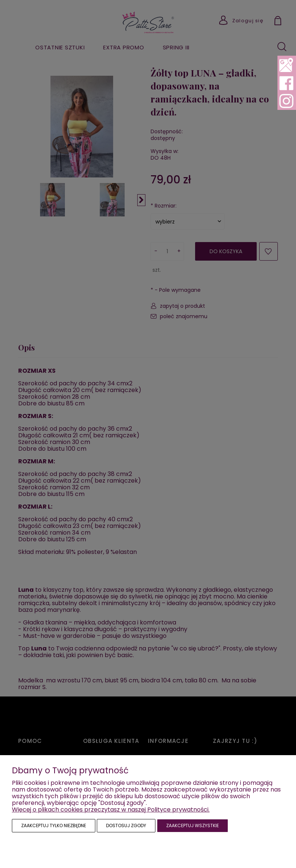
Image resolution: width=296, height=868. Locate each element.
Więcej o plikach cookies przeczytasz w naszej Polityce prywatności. (111, 810)
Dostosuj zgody (126, 825)
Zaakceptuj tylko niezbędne (54, 825)
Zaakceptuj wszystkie (193, 825)
